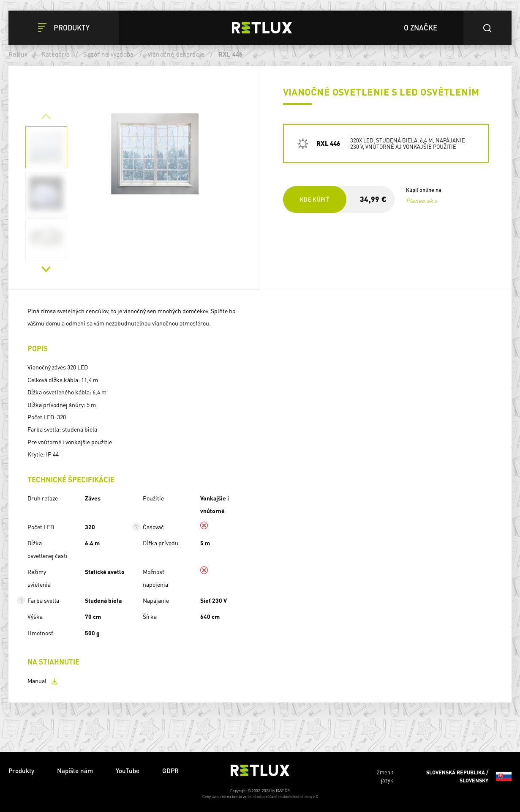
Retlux (18, 54)
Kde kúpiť (314, 199)
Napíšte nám (75, 771)
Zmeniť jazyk (444, 776)
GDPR (170, 771)
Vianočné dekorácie (176, 54)
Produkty (21, 771)
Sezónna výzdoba (108, 54)
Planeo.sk (419, 200)
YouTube (128, 771)
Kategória (56, 54)
